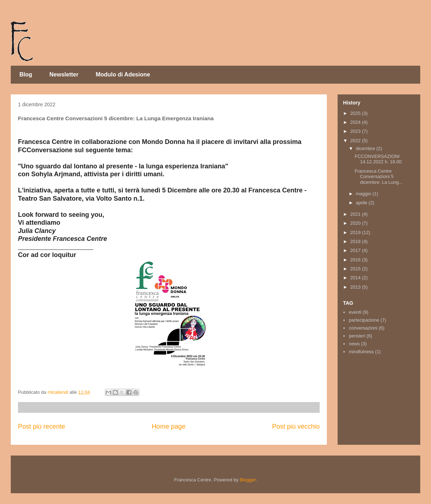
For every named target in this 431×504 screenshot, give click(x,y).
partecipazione (364, 320)
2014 (356, 278)
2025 (356, 113)
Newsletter (64, 74)
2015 (356, 269)
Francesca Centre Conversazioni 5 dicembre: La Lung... (379, 177)
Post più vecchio (296, 426)
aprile (362, 203)
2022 (356, 141)
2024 (356, 122)
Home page (168, 426)
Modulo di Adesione (123, 74)
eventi (355, 312)
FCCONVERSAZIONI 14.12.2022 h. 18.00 (378, 159)
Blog (26, 74)
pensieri (357, 336)
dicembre (366, 148)
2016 (356, 260)
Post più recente (41, 426)
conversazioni (363, 328)
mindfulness (361, 352)
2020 (356, 223)
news (354, 344)
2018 (356, 241)
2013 (356, 287)
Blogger (248, 480)
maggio (364, 194)
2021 (356, 214)
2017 (356, 250)
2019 (356, 232)
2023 (356, 131)
